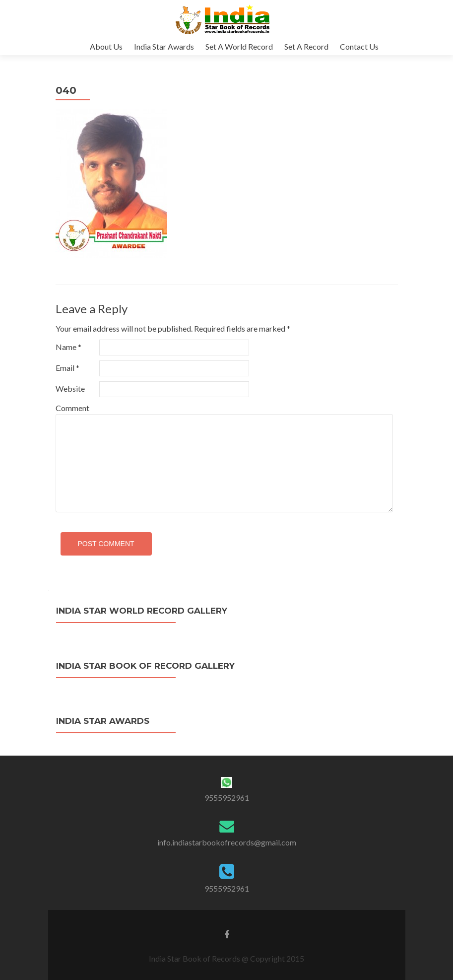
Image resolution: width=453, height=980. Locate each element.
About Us (106, 46)
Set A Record (306, 46)
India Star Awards (164, 46)
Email (67, 368)
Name (68, 347)
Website (70, 388)
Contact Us (359, 46)
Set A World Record (239, 46)
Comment (72, 408)
